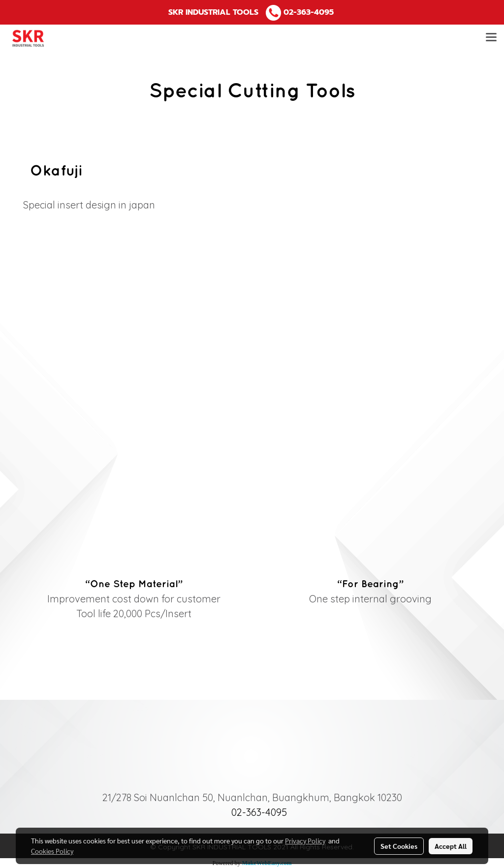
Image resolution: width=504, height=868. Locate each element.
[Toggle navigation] (491, 38)
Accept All (451, 846)
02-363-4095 (309, 12)
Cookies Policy (52, 851)
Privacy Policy (305, 840)
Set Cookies (399, 846)
